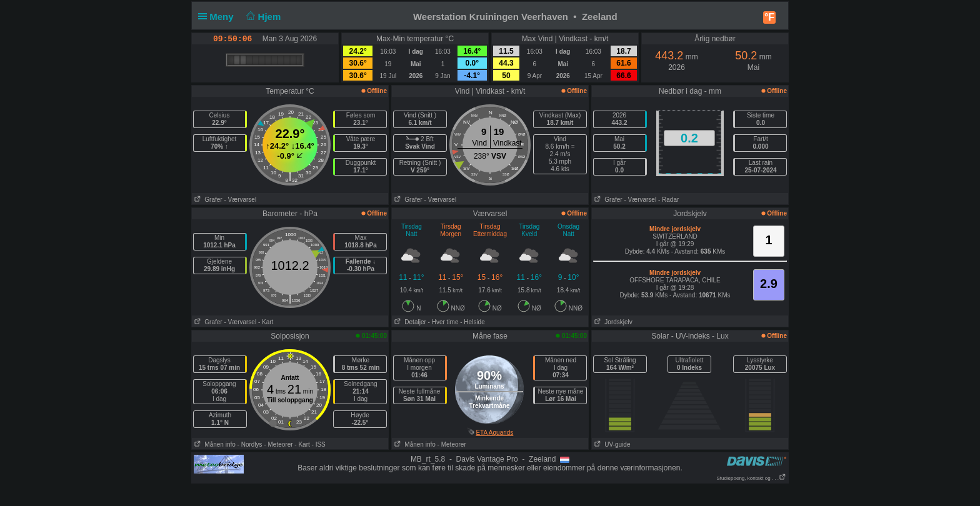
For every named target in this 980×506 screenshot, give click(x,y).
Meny (218, 17)
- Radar (668, 200)
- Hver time (443, 322)
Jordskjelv (612, 322)
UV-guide (611, 444)
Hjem (262, 17)
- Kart (266, 322)
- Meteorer (278, 444)
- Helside (472, 322)
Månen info (214, 444)
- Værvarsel (240, 200)
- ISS (319, 444)
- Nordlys (250, 444)
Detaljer (409, 322)
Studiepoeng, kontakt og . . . (751, 478)
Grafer (207, 200)
